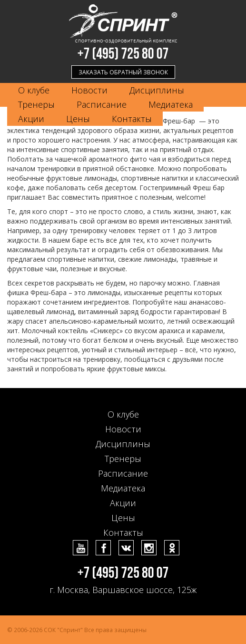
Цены (78, 119)
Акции (31, 119)
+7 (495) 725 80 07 (123, 54)
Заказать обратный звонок (123, 72)
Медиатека (171, 104)
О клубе (34, 90)
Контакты (132, 119)
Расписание (102, 104)
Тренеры (36, 104)
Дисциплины (157, 90)
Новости (89, 90)
